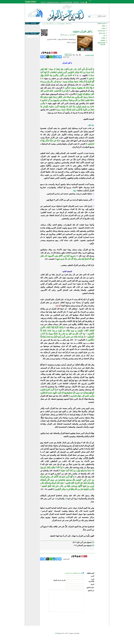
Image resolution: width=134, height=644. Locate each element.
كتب (104, 35)
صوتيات (103, 38)
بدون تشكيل (68, 55)
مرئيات (103, 28)
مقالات (103, 26)
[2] (57, 499)
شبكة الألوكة (68, 24)
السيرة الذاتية (101, 23)
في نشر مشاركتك (35, 26)
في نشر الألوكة (35, 29)
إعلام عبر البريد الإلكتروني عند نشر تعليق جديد (74, 573)
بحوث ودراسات (101, 31)
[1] (67, 499)
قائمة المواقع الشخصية (102, 44)
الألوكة (56, 633)
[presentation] (81, 618)
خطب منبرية (102, 33)
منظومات (103, 40)
